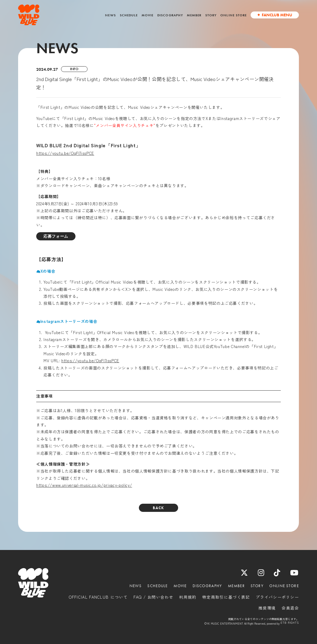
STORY (211, 15)
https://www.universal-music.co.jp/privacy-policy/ (84, 485)
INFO (74, 69)
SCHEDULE (129, 15)
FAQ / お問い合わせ (153, 597)
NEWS (110, 15)
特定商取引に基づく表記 (226, 597)
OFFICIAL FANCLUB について (98, 597)
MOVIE (147, 15)
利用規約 (188, 597)
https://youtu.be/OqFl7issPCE (65, 153)
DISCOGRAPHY (170, 15)
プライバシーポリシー (277, 597)
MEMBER (194, 15)
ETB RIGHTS (290, 623)
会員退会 (290, 608)
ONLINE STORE (234, 15)
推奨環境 (267, 608)
